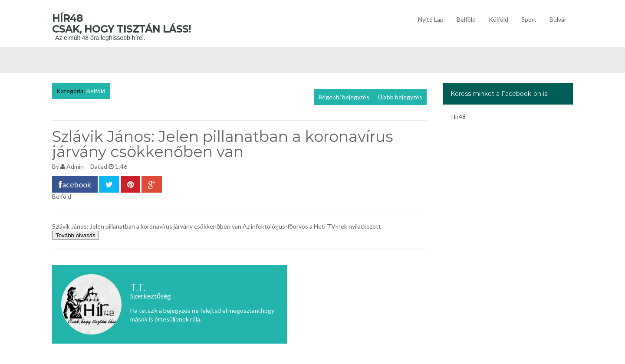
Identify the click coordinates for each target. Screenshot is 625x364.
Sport (529, 19)
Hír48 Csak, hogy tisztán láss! (134, 24)
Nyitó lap (431, 19)
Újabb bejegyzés (400, 97)
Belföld (466, 19)
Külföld (498, 19)
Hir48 (459, 117)
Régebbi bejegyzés (344, 97)
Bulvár (558, 19)
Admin (75, 166)
